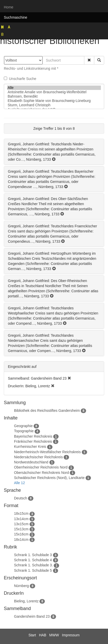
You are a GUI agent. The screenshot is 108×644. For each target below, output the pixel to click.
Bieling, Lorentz (26, 601)
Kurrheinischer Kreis (30, 447)
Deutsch (21, 498)
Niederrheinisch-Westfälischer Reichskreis (47, 452)
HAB (43, 635)
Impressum (71, 635)
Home (9, 7)
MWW (54, 635)
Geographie (23, 426)
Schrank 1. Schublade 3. (33, 565)
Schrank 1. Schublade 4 (33, 560)
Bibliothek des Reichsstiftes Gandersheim (47, 411)
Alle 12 (19, 483)
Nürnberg (21, 586)
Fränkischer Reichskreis (33, 441)
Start (32, 635)
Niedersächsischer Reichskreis (38, 457)
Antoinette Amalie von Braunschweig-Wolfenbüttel (54, 92)
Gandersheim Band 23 (32, 616)
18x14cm (21, 540)
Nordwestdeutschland (31, 462)
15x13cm (21, 529)
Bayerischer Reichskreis (33, 436)
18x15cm (21, 513)
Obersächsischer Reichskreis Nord (42, 473)
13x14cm (21, 519)
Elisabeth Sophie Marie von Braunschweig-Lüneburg (54, 101)
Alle (54, 88)
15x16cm (21, 534)
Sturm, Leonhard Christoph (54, 105)
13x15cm (21, 524)
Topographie (24, 431)
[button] (89, 60)
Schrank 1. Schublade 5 (33, 570)
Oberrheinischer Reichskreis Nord (41, 467)
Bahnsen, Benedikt (54, 96)
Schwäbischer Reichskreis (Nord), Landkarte (49, 478)
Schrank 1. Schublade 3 (33, 555)
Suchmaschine (16, 17)
